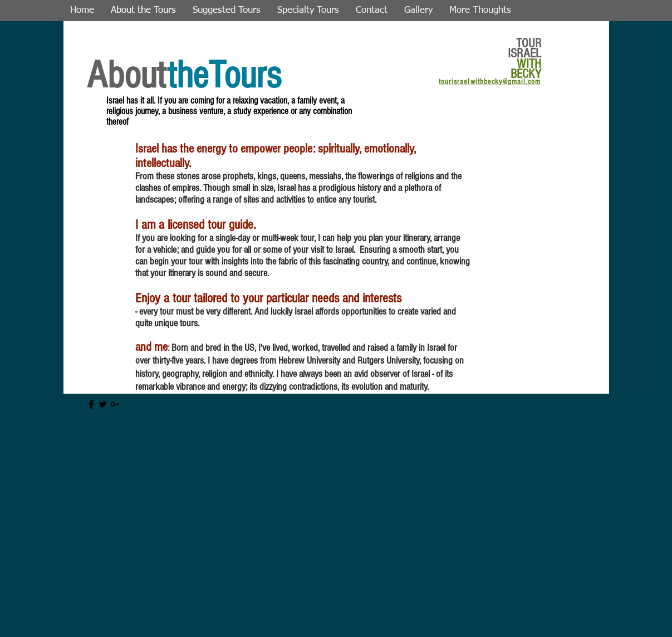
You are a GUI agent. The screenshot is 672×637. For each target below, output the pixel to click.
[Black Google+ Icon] (115, 404)
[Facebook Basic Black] (91, 404)
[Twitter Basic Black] (103, 404)
